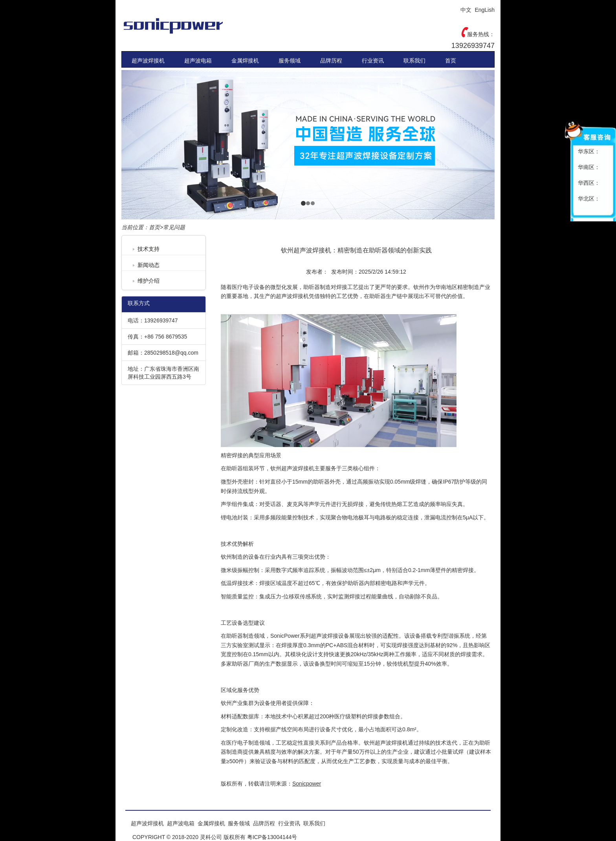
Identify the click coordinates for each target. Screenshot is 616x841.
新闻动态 (148, 265)
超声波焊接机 (148, 61)
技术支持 (148, 249)
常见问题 (174, 227)
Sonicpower (190, 26)
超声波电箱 (198, 61)
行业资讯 (373, 61)
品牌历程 (331, 61)
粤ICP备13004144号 (272, 837)
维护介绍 (148, 281)
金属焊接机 (245, 61)
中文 (466, 10)
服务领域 (290, 61)
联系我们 (414, 61)
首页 (451, 61)
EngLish (485, 10)
